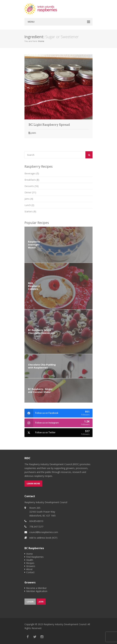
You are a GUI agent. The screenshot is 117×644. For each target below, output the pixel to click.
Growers (31, 566)
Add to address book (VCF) (43, 538)
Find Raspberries (35, 557)
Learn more (33, 483)
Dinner (30, 192)
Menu (31, 22)
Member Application (37, 591)
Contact (30, 572)
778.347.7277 (36, 527)
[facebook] (58, 413)
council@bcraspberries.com (44, 532)
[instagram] (58, 423)
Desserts (32, 186)
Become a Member (36, 588)
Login (30, 602)
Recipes (30, 563)
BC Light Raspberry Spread (49, 125)
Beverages (32, 173)
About (29, 569)
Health (30, 560)
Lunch (29, 205)
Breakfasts (32, 180)
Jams (34, 133)
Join (41, 602)
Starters (30, 211)
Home (41, 41)
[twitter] (58, 433)
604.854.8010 (36, 521)
